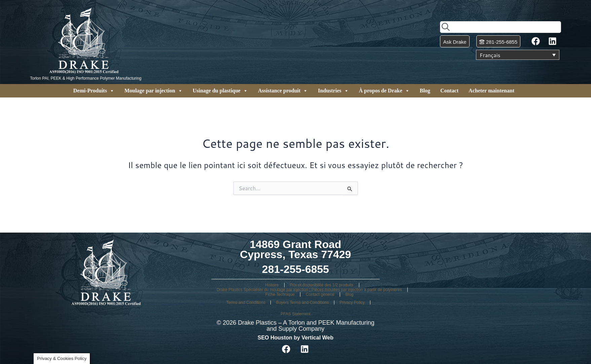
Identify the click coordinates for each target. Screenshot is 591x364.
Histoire (272, 285)
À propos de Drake (384, 91)
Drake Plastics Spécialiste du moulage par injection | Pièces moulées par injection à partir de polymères (309, 290)
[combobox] (501, 27)
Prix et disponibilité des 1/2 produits (322, 285)
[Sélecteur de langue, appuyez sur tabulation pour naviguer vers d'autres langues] (518, 55)
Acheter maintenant (491, 91)
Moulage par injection (154, 91)
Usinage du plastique (220, 91)
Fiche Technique (280, 294)
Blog (425, 91)
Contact (449, 91)
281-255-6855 (295, 269)
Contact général (320, 294)
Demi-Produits (94, 91)
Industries (333, 91)
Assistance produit (283, 91)
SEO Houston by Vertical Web (296, 338)
